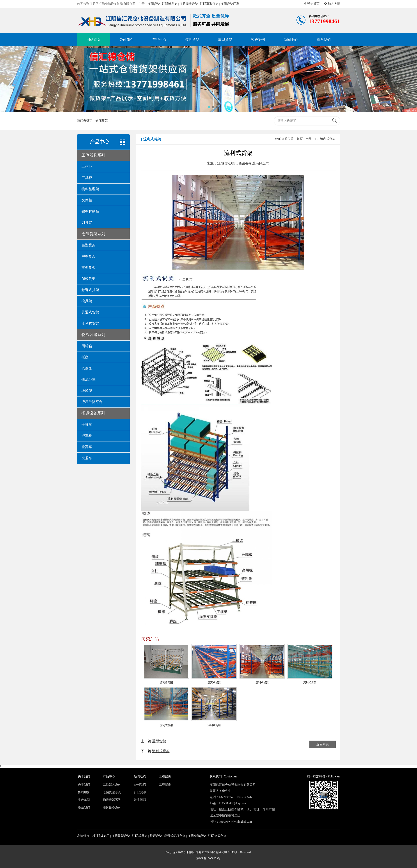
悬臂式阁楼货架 (175, 836)
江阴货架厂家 (230, 4)
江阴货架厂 (102, 836)
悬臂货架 (156, 836)
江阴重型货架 (209, 4)
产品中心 (312, 139)
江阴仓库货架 (217, 836)
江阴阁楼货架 (189, 4)
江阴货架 (154, 4)
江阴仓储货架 (197, 836)
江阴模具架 (170, 4)
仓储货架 (102, 121)
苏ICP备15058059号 (208, 858)
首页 (300, 139)
